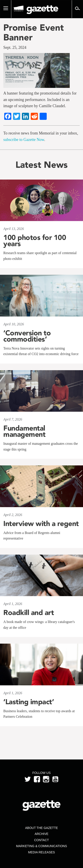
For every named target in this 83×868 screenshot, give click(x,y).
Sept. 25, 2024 (15, 47)
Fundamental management (24, 431)
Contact (41, 840)
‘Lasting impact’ (29, 702)
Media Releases (41, 852)
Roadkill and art (29, 613)
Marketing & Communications (42, 846)
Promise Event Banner (34, 32)
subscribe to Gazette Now (24, 140)
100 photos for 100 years (35, 241)
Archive (41, 834)
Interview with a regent (41, 524)
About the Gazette (41, 828)
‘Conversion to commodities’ (27, 336)
